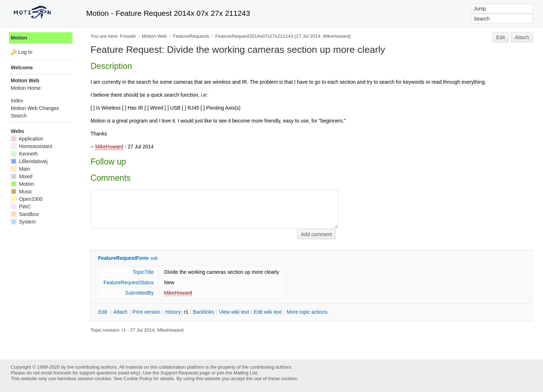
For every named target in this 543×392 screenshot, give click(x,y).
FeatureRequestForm (123, 258)
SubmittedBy (140, 293)
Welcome (22, 68)
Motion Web (154, 36)
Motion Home (26, 88)
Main (20, 169)
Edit (501, 37)
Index (17, 101)
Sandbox (25, 214)
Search (19, 116)
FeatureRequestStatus (129, 282)
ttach (120, 312)
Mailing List (245, 373)
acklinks (203, 312)
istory (173, 312)
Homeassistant (31, 146)
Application (27, 139)
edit (154, 258)
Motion (19, 38)
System (23, 222)
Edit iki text (268, 312)
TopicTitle (143, 272)
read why (129, 373)
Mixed (22, 176)
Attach (522, 37)
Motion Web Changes (35, 108)
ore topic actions (307, 312)
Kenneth (24, 154)
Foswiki (128, 36)
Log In (25, 52)
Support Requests (179, 373)
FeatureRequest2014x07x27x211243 (254, 36)
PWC (21, 207)
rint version (147, 312)
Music (21, 192)
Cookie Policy (138, 379)
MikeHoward (109, 147)
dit (103, 312)
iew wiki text (234, 312)
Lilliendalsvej (29, 161)
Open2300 (27, 199)
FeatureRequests (191, 36)
